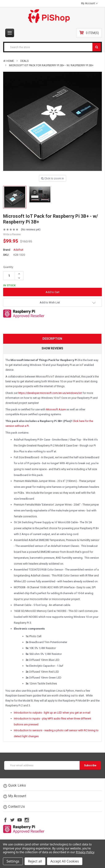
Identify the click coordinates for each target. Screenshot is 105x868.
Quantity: (8, 267)
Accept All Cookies (65, 861)
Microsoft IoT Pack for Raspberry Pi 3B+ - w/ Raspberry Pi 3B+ (51, 65)
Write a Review (12, 234)
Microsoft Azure (56, 409)
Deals (25, 61)
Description (52, 339)
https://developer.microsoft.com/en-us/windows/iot (50, 393)
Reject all (35, 861)
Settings (13, 861)
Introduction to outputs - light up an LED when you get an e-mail (52, 713)
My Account (89, 3)
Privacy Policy (85, 852)
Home (10, 61)
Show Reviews (52, 348)
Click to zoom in (52, 178)
